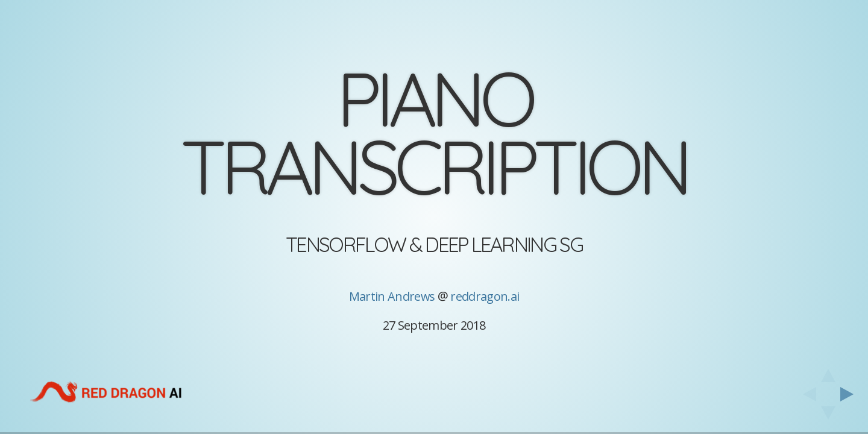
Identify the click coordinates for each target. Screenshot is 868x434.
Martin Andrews (392, 296)
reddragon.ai (485, 296)
